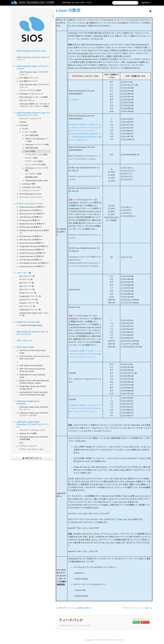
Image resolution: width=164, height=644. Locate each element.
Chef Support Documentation (30, 366)
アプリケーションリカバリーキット (28, 204)
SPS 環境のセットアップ (27, 81)
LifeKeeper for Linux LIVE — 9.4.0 (78, 3)
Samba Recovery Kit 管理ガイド (30, 256)
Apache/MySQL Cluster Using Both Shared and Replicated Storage (32, 393)
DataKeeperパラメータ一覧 (30, 310)
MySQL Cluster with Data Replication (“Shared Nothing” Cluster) (33, 381)
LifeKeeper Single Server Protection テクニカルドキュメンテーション (31, 424)
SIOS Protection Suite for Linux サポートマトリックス (32, 333)
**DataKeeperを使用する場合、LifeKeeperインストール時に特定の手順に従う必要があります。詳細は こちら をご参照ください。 (85, 137)
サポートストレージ (24, 341)
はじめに (24, 129)
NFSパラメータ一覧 (27, 290)
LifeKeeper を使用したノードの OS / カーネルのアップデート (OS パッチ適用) (34, 105)
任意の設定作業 (30, 148)
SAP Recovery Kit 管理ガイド (29, 260)
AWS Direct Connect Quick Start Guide (31, 351)
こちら (79, 229)
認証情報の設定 (31, 177)
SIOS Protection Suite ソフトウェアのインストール (34, 86)
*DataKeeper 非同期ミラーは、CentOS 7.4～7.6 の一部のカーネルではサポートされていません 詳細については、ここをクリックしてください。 (85, 408)
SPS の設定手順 (30, 135)
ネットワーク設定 (31, 158)
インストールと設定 (28, 132)
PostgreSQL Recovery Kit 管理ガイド (32, 246)
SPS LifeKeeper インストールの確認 (34, 97)
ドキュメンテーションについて (30, 119)
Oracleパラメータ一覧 (28, 293)
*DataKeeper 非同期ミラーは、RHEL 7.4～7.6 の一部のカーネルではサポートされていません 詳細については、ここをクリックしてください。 (85, 128)
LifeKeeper (22, 125)
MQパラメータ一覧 (27, 286)
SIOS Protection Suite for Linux (31, 51)
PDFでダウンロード (32, 458)
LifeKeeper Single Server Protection (27, 402)
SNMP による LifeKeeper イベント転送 (35, 140)
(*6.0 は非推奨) (73, 100)
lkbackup (23, 122)
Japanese (146, 3)
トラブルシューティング (29, 191)
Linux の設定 (30, 151)
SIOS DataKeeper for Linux (29, 194)
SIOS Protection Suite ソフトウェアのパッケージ (34, 73)
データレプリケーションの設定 (36, 155)
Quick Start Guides (24, 347)
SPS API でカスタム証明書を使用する (75, 608)
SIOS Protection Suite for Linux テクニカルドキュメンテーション (31, 114)
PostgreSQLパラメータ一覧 (30, 296)
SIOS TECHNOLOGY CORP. (37, 3)
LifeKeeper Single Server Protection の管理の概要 (32, 438)
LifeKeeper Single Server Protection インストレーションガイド (32, 414)
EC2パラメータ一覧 (27, 276)
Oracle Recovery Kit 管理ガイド (30, 243)
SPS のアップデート (27, 100)
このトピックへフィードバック (74, 626)
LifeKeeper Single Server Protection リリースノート (34, 408)
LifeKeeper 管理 (27, 184)
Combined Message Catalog (29, 325)
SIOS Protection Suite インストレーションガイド (31, 67)
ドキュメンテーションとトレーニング (32, 430)
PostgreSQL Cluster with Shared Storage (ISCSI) (31, 387)
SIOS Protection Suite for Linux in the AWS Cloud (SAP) (33, 357)
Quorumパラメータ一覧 (29, 300)
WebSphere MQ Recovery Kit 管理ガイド (33, 231)
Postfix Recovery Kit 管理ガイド (30, 250)
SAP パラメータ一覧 (27, 306)
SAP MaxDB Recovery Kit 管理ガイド (33, 263)
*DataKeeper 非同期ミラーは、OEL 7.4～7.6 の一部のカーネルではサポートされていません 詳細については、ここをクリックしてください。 (85, 354)
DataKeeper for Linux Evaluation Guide (31, 376)
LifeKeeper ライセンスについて (30, 94)
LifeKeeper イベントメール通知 (35, 145)
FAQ (21, 443)
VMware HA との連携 (26, 434)
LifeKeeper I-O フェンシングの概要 (35, 169)
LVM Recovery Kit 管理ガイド (29, 217)
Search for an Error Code (27, 322)
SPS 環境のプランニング (27, 78)
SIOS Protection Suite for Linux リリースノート (33, 59)
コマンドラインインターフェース (29, 197)
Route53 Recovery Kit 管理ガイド (31, 253)
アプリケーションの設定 (34, 161)
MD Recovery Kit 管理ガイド (29, 227)
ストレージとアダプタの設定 (36, 165)
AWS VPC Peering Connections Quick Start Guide (31, 370)
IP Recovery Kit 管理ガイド (28, 220)
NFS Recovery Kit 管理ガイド (29, 240)
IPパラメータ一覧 (26, 280)
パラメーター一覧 (22, 273)
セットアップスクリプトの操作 (30, 90)
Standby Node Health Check (35, 181)
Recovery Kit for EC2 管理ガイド (31, 214)
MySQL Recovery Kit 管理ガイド (31, 224)
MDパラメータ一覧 (27, 283)
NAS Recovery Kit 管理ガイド (29, 236)
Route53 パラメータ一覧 (29, 303)
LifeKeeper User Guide (30, 187)
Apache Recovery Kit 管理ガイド (31, 207)
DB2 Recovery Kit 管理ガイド (29, 210)
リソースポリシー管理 (33, 174)
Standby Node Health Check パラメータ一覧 (34, 314)
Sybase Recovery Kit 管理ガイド (31, 266)
